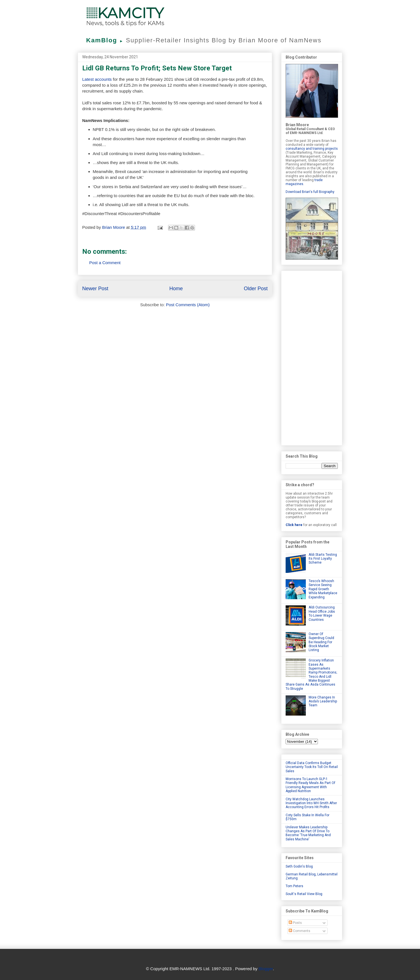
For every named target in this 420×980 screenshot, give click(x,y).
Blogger (266, 969)
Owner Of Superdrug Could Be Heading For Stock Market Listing (321, 642)
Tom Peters (294, 886)
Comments (299, 931)
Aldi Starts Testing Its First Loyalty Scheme (323, 559)
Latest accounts (97, 79)
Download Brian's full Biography (310, 192)
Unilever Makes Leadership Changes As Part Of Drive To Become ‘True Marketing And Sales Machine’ (308, 833)
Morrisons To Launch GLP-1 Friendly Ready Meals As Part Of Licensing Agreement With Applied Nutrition (310, 785)
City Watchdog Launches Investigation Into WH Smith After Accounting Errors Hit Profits (311, 803)
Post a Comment (105, 263)
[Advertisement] (312, 357)
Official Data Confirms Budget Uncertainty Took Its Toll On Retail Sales (312, 767)
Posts (295, 923)
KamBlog (106, 40)
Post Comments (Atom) (188, 305)
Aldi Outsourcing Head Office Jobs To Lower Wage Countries (322, 613)
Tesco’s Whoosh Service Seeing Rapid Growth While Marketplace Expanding (323, 589)
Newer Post (95, 289)
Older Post (256, 289)
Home (176, 289)
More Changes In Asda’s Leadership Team (323, 701)
